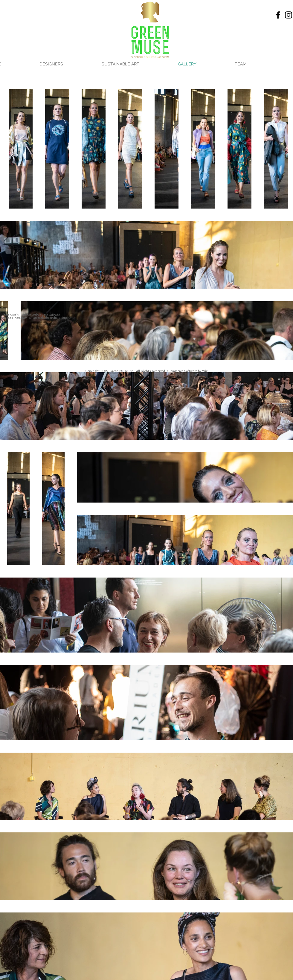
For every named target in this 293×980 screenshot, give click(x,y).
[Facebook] (278, 15)
